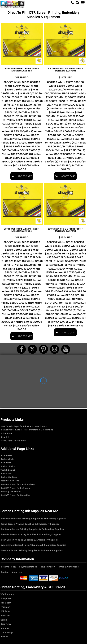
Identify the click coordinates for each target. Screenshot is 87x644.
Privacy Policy (47, 567)
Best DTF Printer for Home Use (15, 495)
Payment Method (28, 567)
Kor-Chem (6, 603)
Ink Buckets (6, 455)
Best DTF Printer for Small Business (18, 484)
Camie (4, 620)
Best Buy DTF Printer (11, 491)
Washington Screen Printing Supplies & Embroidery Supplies (34, 545)
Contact (5, 572)
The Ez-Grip (7, 632)
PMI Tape (5, 611)
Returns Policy (9, 567)
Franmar (5, 607)
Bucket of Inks (8, 466)
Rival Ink (5, 437)
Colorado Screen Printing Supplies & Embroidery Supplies (32, 550)
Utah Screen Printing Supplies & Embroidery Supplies (30, 540)
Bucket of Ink (7, 459)
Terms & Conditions (68, 567)
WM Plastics (7, 594)
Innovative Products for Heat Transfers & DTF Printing (27, 430)
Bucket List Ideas (9, 477)
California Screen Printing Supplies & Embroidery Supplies (32, 529)
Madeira (5, 628)
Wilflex (4, 637)
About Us (17, 572)
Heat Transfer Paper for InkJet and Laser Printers (24, 426)
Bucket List (6, 474)
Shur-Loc (5, 615)
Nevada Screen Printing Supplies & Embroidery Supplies (31, 534)
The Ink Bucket (8, 470)
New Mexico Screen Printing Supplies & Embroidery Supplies (33, 519)
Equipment (6, 598)
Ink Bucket (6, 463)
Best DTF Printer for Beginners (15, 488)
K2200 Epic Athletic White (13, 441)
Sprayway (6, 624)
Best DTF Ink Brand (10, 481)
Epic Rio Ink (6, 433)
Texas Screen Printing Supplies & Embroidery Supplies (30, 524)
